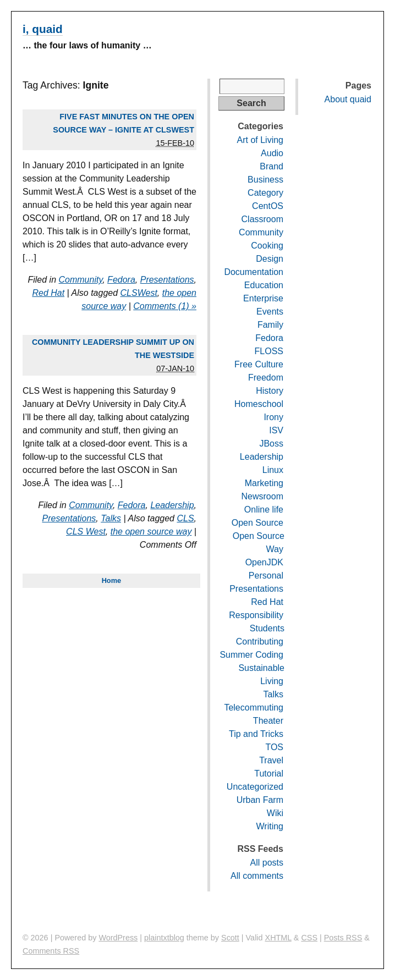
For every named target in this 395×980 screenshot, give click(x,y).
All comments (257, 876)
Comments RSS (51, 951)
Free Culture (259, 364)
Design (270, 259)
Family (270, 325)
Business (265, 180)
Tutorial (269, 773)
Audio (272, 153)
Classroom (262, 219)
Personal (266, 576)
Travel (271, 760)
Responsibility (256, 615)
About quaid (348, 99)
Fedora (121, 280)
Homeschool (259, 404)
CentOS (268, 206)
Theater (268, 721)
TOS (274, 747)
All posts (267, 863)
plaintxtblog (164, 938)
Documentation (254, 272)
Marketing (264, 483)
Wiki (275, 813)
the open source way (151, 532)
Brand (271, 166)
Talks (111, 518)
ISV (276, 430)
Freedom (266, 378)
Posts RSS (343, 938)
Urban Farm (260, 800)
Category (265, 193)
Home (112, 580)
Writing (270, 826)
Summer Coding (251, 655)
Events (270, 312)
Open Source (257, 523)
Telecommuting (254, 708)
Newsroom (262, 496)
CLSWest (139, 293)
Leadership (172, 505)
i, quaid (43, 29)
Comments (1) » (165, 306)
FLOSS (269, 351)
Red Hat (48, 293)
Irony (273, 417)
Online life (264, 510)
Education (264, 285)
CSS (309, 938)
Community (81, 280)
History (270, 391)
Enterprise (263, 298)
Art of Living (260, 140)
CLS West (86, 532)
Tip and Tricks (256, 734)
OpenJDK (264, 562)
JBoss (271, 444)
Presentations (167, 280)
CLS (185, 518)
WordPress (118, 938)
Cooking (267, 246)
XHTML (278, 938)
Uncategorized (255, 787)
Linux (273, 470)
